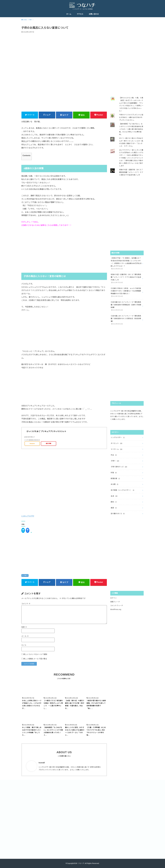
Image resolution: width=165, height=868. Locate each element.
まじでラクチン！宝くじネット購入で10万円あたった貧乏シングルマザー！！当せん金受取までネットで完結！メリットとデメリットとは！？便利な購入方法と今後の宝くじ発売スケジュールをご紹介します (131, 158)
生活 (114, 496)
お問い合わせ (94, 14)
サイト (24, 645)
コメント (26, 604)
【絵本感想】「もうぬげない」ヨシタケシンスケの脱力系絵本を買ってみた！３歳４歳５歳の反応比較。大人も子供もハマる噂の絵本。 (131, 129)
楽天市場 (48, 443)
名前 (24, 627)
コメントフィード (117, 606)
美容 (114, 508)
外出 (114, 455)
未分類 (115, 484)
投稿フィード (115, 602)
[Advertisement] (64, 249)
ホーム (69, 14)
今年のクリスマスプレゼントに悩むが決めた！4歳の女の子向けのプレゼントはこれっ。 (131, 117)
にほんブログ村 (28, 516)
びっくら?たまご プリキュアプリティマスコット (46, 431)
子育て (26, 576)
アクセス (80, 14)
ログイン (113, 598)
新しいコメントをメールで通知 (35, 654)
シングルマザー (118, 437)
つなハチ (81, 863)
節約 (114, 502)
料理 (114, 473)
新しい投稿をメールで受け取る (35, 659)
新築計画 (115, 478)
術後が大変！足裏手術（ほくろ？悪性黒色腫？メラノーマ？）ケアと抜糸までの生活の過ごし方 (131, 172)
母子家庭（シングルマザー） (123, 490)
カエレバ (32, 437)
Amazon (32, 443)
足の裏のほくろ (118, 514)
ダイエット (117, 443)
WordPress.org (116, 609)
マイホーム (117, 449)
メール (25, 636)
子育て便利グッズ (119, 467)
